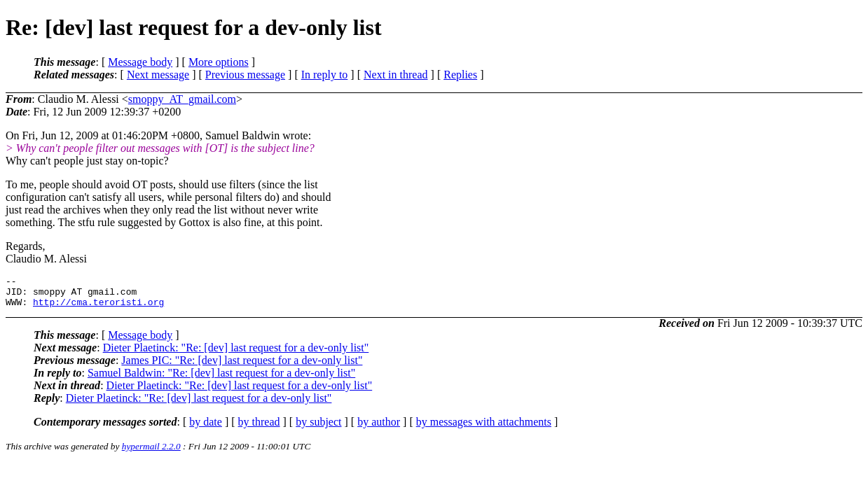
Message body (140, 62)
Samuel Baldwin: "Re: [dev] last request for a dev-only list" (221, 379)
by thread (259, 428)
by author (379, 428)
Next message (158, 75)
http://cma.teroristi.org (98, 308)
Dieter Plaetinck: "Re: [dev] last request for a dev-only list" (236, 354)
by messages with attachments (484, 428)
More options (219, 62)
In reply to (325, 75)
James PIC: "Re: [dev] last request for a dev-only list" (242, 366)
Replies (460, 75)
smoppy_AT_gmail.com (182, 99)
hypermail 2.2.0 (151, 453)
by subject (318, 428)
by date (206, 428)
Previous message (245, 75)
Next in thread (396, 75)
